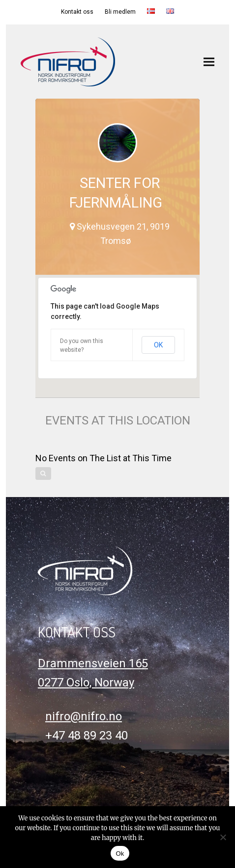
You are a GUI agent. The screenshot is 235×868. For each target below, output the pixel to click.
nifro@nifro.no (84, 716)
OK (158, 345)
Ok (120, 854)
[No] (223, 837)
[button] (209, 62)
